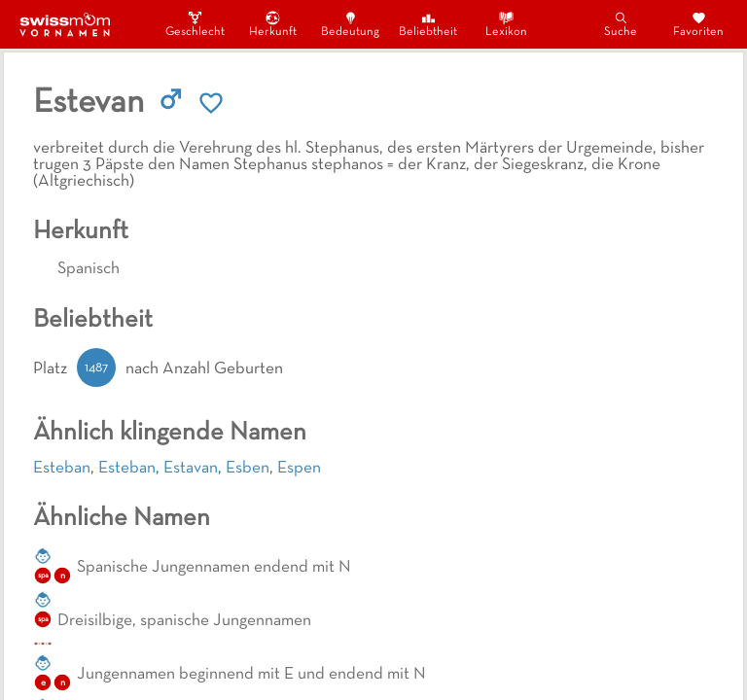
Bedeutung (350, 24)
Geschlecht (195, 24)
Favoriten (698, 24)
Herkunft (273, 24)
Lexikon (506, 24)
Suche (621, 24)
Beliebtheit (428, 24)
